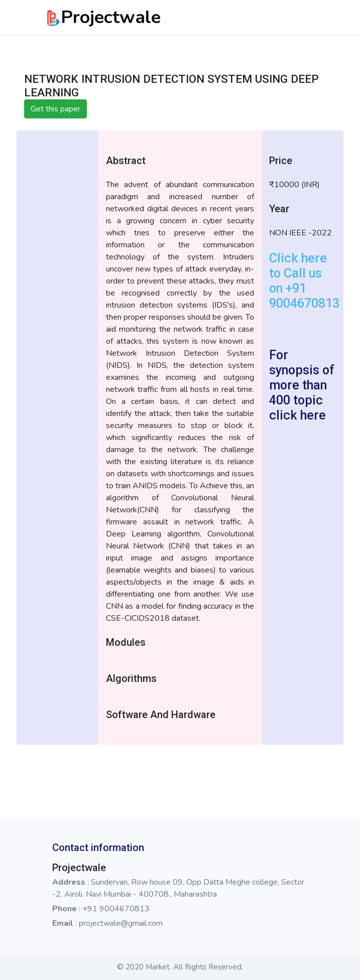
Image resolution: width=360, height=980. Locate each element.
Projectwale (103, 17)
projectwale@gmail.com (121, 923)
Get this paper (55, 109)
